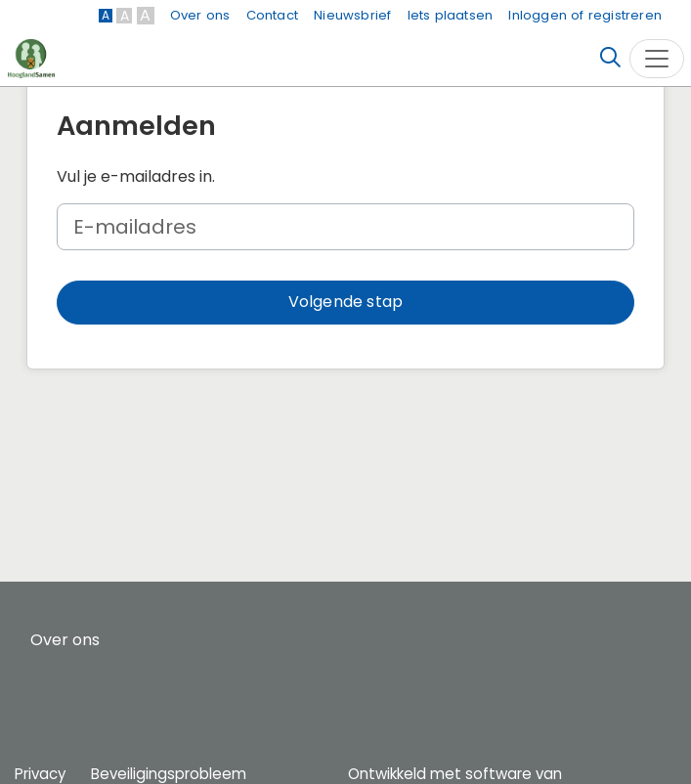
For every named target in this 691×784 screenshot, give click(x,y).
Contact (272, 15)
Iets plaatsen (451, 15)
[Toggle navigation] (657, 59)
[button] (345, 303)
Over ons (200, 15)
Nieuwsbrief (352, 15)
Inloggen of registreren (585, 15)
